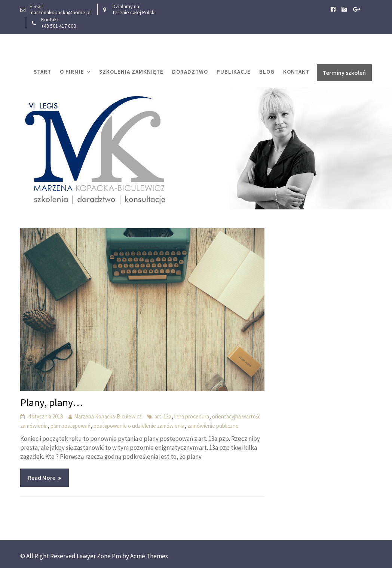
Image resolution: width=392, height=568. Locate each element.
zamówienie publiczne (213, 426)
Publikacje (234, 72)
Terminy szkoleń (344, 73)
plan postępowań (71, 426)
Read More (42, 478)
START (42, 72)
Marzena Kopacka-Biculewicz (108, 416)
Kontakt (296, 72)
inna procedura (192, 416)
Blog (267, 72)
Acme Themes (149, 556)
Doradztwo (190, 72)
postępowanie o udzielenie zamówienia (139, 426)
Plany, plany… (52, 402)
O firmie (72, 72)
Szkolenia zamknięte (131, 72)
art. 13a (163, 416)
